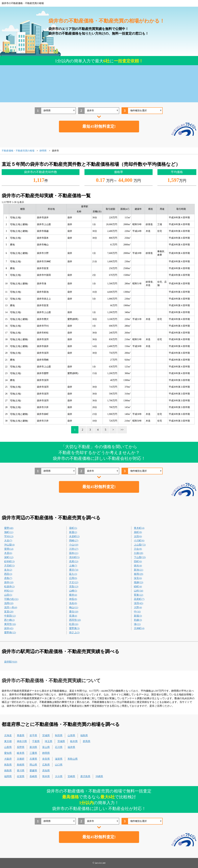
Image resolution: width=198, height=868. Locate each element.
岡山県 (33, 765)
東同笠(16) (10, 624)
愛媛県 (33, 771)
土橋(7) (73, 566)
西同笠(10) (75, 620)
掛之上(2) (74, 632)
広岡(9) (73, 578)
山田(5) (8, 595)
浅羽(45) (138, 603)
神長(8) (73, 599)
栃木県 (74, 741)
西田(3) (8, 574)
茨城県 (61, 741)
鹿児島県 (85, 776)
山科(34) (138, 591)
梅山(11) (74, 607)
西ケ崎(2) (9, 620)
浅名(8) (73, 603)
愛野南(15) (10, 632)
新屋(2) (73, 532)
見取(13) (74, 587)
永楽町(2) (74, 536)
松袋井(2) (9, 587)
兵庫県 (33, 759)
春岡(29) (138, 574)
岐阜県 (21, 753)
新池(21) (138, 570)
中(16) (137, 612)
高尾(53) (74, 561)
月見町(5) (9, 566)
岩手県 (33, 735)
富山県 (46, 747)
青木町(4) (139, 528)
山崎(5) (73, 591)
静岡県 (46, 753)
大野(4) (138, 607)
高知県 (46, 771)
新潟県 (33, 747)
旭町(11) (9, 532)
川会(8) (138, 549)
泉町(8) (138, 532)
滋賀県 (59, 759)
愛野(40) (9, 528)
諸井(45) (9, 628)
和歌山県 (73, 759)
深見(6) (138, 578)
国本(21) (74, 553)
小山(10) (74, 545)
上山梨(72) (140, 545)
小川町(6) (139, 541)
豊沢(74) (74, 570)
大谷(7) (8, 541)
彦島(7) (8, 578)
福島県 (84, 735)
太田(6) (138, 536)
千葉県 (36, 741)
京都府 (21, 759)
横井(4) (73, 595)
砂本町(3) (9, 561)
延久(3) (73, 574)
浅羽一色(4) (11, 607)
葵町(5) (73, 528)
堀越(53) (138, 582)
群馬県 (87, 741)
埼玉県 (48, 741)
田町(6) (138, 561)
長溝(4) (73, 616)
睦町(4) (138, 587)
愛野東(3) (74, 628)
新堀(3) (138, 616)
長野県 (21, 747)
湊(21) (137, 624)
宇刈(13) (9, 536)
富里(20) (9, 612)
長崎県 (33, 776)
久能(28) (138, 553)
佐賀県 (21, 776)
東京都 (8, 741)
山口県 (59, 765)
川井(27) (74, 549)
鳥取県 (8, 765)
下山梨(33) (140, 557)
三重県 (33, 753)
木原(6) (8, 553)
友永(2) (8, 570)
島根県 (21, 765)
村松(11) (9, 591)
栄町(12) (9, 557)
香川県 (21, 771)
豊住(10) (74, 612)
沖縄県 (99, 776)
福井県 (71, 747)
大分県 (59, 776)
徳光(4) (138, 566)
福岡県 (8, 776)
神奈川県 (22, 741)
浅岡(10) (9, 603)
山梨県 (8, 747)
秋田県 (59, 735)
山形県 (71, 735)
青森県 (21, 735)
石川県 (59, 747)
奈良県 (46, 759)
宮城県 (46, 735)
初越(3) (138, 620)
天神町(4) (139, 628)
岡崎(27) (74, 541)
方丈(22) (74, 582)
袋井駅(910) (11, 662)
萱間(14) (9, 549)
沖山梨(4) (9, 545)
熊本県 (46, 776)
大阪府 (8, 759)
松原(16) (74, 624)
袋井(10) (9, 582)
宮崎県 (71, 776)
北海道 (8, 735)
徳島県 (8, 771)
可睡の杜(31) (11, 599)
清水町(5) (74, 557)
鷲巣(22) (138, 595)
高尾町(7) (139, 599)
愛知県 (8, 753)
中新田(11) (10, 616)
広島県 (46, 765)
